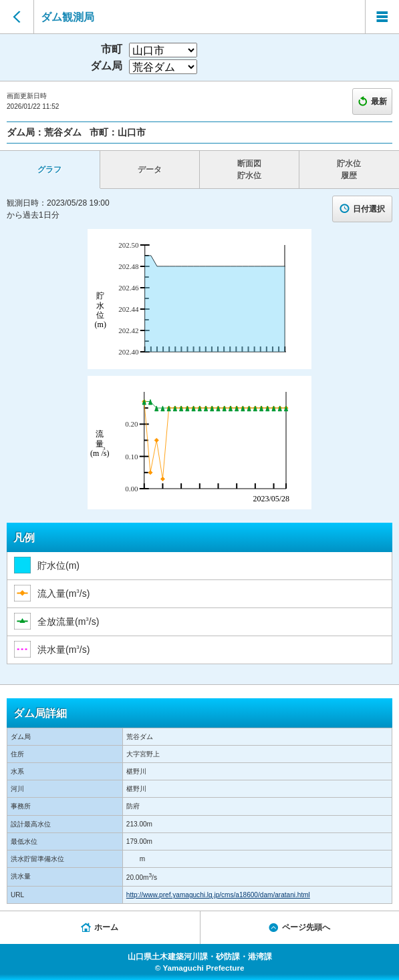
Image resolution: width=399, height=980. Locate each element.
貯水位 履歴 (349, 170)
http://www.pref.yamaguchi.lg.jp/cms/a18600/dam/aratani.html (218, 895)
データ (150, 170)
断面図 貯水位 (249, 170)
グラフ (49, 170)
